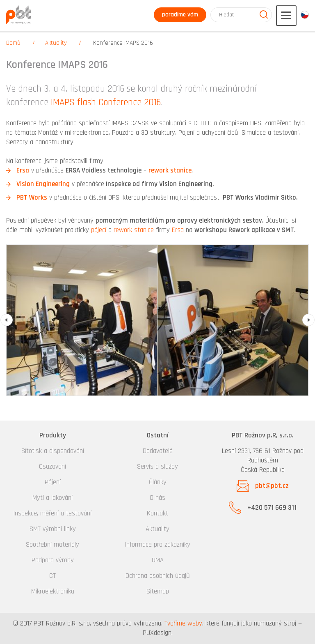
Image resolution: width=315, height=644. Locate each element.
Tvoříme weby (183, 623)
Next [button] (308, 320)
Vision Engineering (43, 184)
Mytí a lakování (52, 498)
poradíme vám (180, 15)
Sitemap (158, 591)
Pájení (53, 482)
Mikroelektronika (53, 591)
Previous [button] (7, 320)
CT (52, 576)
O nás (157, 498)
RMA (158, 560)
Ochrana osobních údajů (158, 576)
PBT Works (32, 198)
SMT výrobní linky (53, 529)
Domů (13, 43)
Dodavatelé (158, 451)
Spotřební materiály (52, 545)
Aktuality (56, 43)
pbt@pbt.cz (272, 486)
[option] (82, 320)
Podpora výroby (53, 560)
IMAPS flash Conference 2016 (106, 102)
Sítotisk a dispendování (53, 451)
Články (158, 482)
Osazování (52, 467)
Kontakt (157, 513)
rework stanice (170, 170)
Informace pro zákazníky (158, 545)
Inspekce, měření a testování (52, 513)
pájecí (99, 230)
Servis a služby (157, 467)
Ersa (23, 170)
